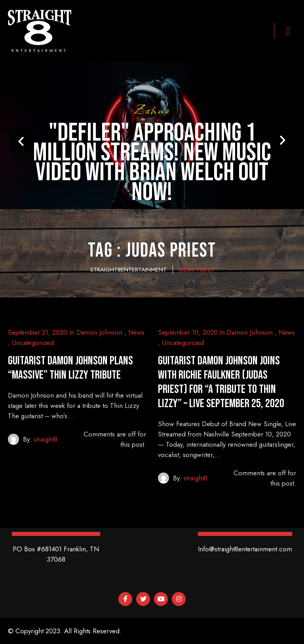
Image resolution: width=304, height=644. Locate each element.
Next (282, 140)
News (136, 332)
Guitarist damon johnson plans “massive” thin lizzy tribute (70, 368)
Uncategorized (33, 343)
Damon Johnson (99, 332)
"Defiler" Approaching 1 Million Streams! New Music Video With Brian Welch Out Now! (152, 163)
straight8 (46, 439)
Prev (22, 141)
